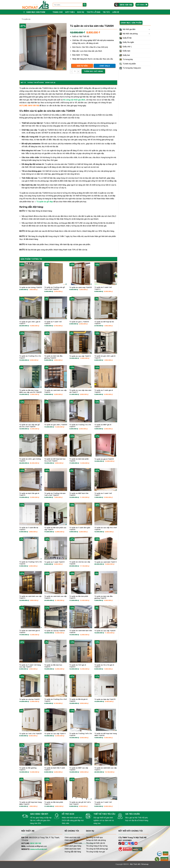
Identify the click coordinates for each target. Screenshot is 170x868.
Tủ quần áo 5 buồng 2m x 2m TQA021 (30, 357)
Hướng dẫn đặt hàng (73, 852)
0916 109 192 (126, 5)
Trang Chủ (58, 12)
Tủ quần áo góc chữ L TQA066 (56, 425)
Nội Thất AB (135, 864)
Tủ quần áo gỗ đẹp (45, 202)
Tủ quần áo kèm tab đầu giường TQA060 (53, 357)
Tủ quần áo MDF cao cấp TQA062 (79, 769)
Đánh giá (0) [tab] (50, 83)
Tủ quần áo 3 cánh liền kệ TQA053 (29, 529)
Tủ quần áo (26, 19)
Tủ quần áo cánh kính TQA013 (106, 562)
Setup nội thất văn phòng (96, 840)
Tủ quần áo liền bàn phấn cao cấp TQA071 (55, 529)
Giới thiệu (70, 12)
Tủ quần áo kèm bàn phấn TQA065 (79, 460)
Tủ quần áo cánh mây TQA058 (81, 287)
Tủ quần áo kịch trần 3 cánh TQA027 (55, 769)
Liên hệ (116, 12)
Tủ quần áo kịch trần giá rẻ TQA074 (29, 494)
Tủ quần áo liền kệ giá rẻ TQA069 (78, 700)
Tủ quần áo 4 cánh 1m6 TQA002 (53, 323)
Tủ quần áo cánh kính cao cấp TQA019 (30, 597)
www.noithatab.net (39, 849)
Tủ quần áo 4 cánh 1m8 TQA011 (103, 494)
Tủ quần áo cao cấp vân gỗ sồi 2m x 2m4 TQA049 (29, 426)
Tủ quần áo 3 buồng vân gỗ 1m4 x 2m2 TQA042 (55, 288)
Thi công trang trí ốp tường (97, 846)
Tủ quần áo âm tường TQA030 (31, 287)
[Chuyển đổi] (149, 29)
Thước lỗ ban (93, 12)
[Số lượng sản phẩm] (75, 71)
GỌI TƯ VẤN (82, 66)
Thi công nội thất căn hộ (96, 843)
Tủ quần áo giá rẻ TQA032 (104, 459)
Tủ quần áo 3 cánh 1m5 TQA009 (103, 803)
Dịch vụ (81, 12)
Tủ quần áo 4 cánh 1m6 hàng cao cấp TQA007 (30, 666)
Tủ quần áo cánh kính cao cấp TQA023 (55, 597)
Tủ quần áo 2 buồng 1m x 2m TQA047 (80, 426)
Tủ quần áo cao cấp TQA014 (80, 356)
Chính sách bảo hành (73, 849)
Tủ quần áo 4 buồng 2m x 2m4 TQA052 (56, 700)
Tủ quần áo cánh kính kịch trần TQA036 (81, 631)
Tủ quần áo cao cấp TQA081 (105, 631)
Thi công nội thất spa (94, 837)
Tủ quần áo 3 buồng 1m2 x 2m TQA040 (31, 563)
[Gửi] (85, 5)
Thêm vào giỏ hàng (93, 71)
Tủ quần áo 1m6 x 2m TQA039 (30, 734)
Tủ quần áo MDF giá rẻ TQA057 (103, 426)
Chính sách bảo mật (72, 837)
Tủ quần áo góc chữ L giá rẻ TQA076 (105, 357)
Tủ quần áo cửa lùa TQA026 (55, 631)
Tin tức (106, 12)
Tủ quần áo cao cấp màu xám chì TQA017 (80, 391)
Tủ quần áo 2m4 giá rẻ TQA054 (78, 666)
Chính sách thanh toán (73, 843)
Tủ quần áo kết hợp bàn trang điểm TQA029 (30, 803)
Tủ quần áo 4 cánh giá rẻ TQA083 (104, 391)
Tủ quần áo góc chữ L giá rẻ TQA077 (30, 323)
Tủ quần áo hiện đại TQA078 (105, 699)
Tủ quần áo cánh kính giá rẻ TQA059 (29, 631)
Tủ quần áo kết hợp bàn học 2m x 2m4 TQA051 (55, 460)
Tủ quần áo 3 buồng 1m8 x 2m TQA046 (81, 734)
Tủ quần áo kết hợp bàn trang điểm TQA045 (106, 734)
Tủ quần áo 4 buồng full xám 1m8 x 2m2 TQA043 (55, 494)
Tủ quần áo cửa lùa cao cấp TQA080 (80, 563)
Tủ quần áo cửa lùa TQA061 (30, 699)
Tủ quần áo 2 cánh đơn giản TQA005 (80, 529)
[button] (142, 5)
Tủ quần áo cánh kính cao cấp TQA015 (106, 769)
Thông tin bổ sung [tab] (36, 83)
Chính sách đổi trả (72, 840)
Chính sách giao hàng (73, 846)
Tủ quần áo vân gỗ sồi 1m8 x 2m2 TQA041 (80, 803)
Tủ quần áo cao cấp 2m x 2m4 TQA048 (106, 529)
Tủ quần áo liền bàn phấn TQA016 (54, 803)
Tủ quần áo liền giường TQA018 (28, 769)
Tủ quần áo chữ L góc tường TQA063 (30, 460)
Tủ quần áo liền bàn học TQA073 (53, 666)
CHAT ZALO (105, 66)
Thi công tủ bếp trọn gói (95, 852)
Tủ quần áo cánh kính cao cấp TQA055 (55, 391)
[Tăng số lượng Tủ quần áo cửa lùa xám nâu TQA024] (78, 71)
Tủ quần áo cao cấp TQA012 (55, 734)
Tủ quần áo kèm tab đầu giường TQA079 (103, 597)
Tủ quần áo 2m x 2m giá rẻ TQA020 (104, 666)
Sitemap (145, 864)
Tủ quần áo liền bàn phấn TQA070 (79, 597)
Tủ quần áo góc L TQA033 (79, 322)
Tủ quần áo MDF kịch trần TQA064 (79, 494)
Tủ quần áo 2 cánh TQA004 (54, 562)
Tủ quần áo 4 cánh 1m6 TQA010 (103, 288)
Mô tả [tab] (23, 83)
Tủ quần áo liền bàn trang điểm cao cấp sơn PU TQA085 (31, 391)
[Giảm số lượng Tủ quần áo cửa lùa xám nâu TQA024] (71, 71)
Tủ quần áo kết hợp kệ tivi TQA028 (104, 323)
